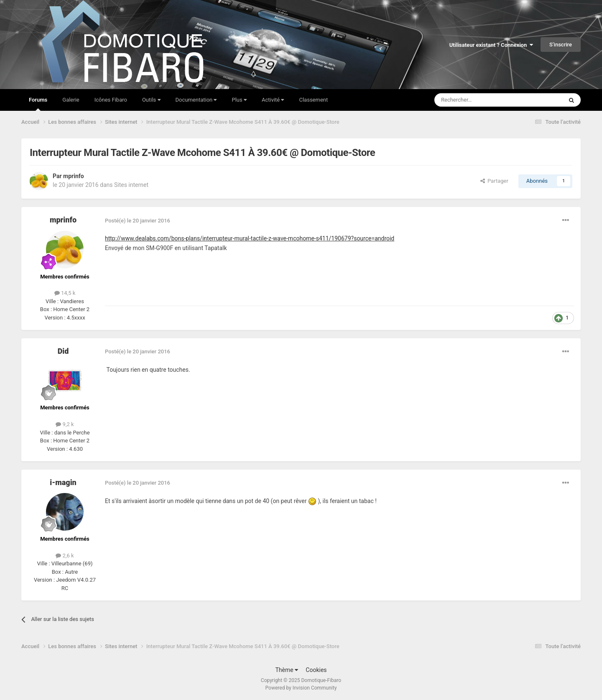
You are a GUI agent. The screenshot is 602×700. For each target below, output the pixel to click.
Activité (273, 100)
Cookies (316, 670)
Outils (151, 100)
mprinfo (74, 176)
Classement (313, 100)
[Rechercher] (481, 100)
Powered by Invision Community (301, 688)
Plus (239, 100)
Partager (494, 181)
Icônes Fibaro (111, 100)
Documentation (196, 100)
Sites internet (131, 185)
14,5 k (65, 293)
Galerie (71, 100)
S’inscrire (561, 45)
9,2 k (65, 424)
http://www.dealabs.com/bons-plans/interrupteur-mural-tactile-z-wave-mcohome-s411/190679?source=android (250, 238)
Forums (38, 104)
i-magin (63, 482)
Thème (287, 670)
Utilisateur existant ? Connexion (491, 45)
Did (63, 351)
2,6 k (65, 556)
